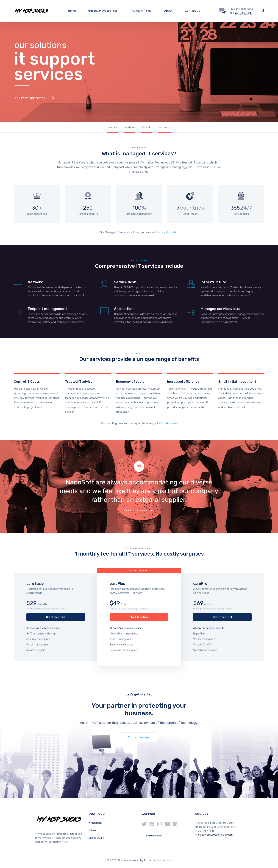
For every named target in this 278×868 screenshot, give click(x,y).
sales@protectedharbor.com (215, 835)
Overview (112, 127)
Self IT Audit (96, 838)
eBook (92, 830)
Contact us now (139, 737)
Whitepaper (95, 823)
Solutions (130, 127)
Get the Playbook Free (103, 11)
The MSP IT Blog (141, 11)
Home (72, 11)
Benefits (146, 127)
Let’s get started (168, 232)
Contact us (165, 127)
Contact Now (154, 836)
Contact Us (192, 11)
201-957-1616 (243, 13)
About (168, 11)
